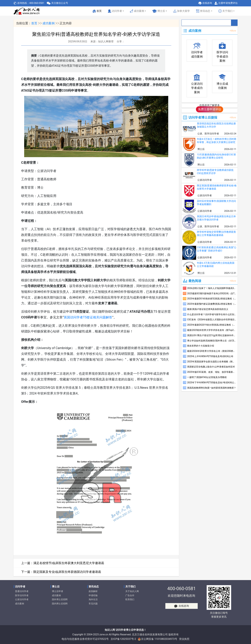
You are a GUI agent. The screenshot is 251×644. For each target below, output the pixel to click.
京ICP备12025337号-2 (123, 639)
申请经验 (93, 595)
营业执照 (184, 639)
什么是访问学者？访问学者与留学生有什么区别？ (212, 314)
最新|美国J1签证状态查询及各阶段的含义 (208, 309)
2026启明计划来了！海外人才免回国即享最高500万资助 (212, 288)
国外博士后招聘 (60, 599)
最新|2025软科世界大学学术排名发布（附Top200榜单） (212, 330)
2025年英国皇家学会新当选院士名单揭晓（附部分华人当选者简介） (212, 362)
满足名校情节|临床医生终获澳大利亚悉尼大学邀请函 (69, 563)
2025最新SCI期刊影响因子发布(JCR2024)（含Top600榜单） (212, 293)
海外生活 (93, 599)
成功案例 (49, 23)
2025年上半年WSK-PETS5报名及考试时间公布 (210, 356)
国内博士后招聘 (60, 604)
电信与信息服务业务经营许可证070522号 (85, 639)
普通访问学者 (22, 591)
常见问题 (93, 604)
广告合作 (130, 595)
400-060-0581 (182, 589)
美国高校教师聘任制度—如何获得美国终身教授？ (212, 388)
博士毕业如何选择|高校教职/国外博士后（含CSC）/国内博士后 (212, 341)
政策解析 (93, 591)
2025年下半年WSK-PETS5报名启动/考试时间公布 (212, 382)
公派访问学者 (22, 599)
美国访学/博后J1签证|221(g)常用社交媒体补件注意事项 (212, 335)
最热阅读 (195, 281)
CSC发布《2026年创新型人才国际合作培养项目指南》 (212, 320)
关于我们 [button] (225, 11)
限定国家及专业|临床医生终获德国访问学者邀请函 (67, 572)
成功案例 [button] (137, 11)
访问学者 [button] (115, 11)
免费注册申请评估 (210, 109)
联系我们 (130, 599)
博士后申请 (57, 591)
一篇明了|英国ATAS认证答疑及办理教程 (207, 377)
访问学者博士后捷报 (203, 117)
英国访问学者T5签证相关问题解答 (88, 317)
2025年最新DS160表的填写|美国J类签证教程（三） (212, 299)
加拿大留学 (182, 11)
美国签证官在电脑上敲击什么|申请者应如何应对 (211, 367)
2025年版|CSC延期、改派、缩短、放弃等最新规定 (212, 372)
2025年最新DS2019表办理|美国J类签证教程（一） (212, 325)
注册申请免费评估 (228, 3)
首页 (97, 12)
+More (233, 31)
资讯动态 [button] (203, 11)
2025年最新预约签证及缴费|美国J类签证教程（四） (212, 304)
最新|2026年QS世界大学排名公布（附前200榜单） (212, 351)
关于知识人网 (132, 591)
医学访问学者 (22, 595)
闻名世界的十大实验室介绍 (201, 346)
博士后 (159, 11)
